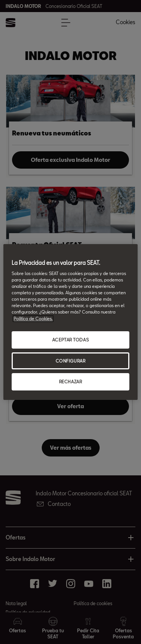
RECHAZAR (71, 382)
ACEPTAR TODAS (70, 340)
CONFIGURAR (71, 361)
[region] (70, 322)
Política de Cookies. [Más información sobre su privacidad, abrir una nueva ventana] (33, 319)
